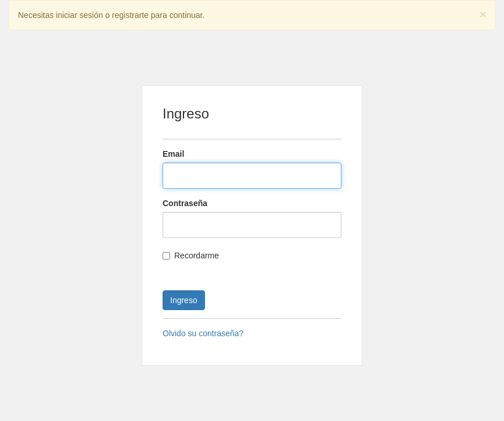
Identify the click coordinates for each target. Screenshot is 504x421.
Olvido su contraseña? (203, 333)
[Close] (483, 14)
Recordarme (191, 256)
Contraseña (185, 203)
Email (173, 154)
